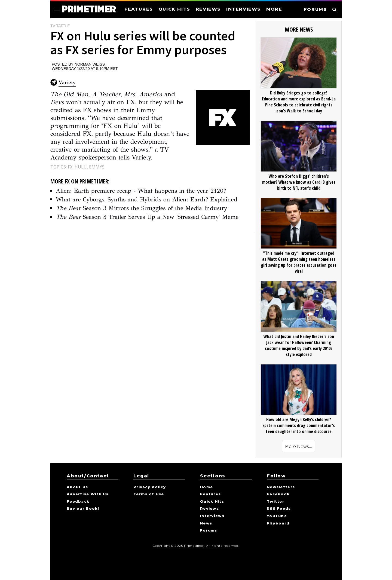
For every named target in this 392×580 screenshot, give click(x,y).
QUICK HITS (174, 9)
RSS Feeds (279, 509)
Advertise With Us (88, 494)
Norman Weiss (90, 64)
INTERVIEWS (244, 9)
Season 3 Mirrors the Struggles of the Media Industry (141, 208)
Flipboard (278, 523)
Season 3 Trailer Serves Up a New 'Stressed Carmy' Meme (147, 217)
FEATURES (139, 9)
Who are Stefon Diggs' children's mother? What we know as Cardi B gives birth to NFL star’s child (299, 182)
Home (206, 487)
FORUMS (315, 9)
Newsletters (281, 487)
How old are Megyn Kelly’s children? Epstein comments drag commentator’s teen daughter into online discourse (299, 425)
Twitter (275, 502)
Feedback (78, 502)
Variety (67, 82)
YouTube (277, 516)
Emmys (97, 167)
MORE (274, 9)
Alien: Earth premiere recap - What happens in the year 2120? (141, 191)
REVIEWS (208, 9)
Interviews (212, 516)
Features (210, 494)
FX (70, 167)
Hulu (81, 167)
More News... (299, 446)
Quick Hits (212, 502)
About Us (77, 487)
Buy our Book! (83, 509)
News (206, 523)
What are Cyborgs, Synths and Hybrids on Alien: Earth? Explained (147, 199)
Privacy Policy (150, 487)
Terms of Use (149, 494)
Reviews (209, 509)
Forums (209, 530)
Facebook (278, 494)
